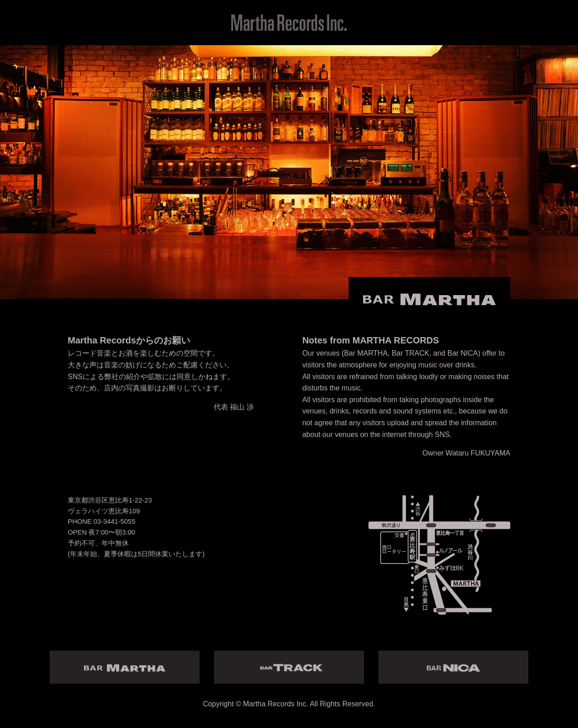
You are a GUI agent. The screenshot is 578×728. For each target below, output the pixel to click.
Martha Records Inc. (275, 704)
